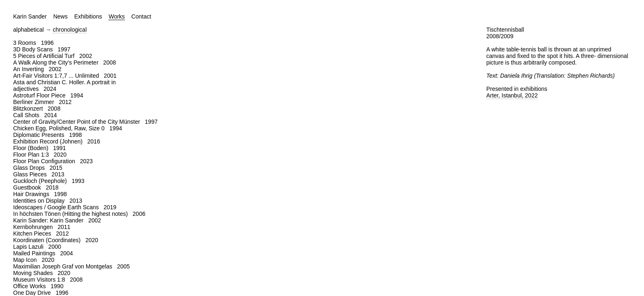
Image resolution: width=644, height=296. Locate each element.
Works (116, 16)
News (61, 16)
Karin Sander (30, 16)
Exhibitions (88, 16)
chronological (70, 30)
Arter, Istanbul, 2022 (512, 95)
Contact (141, 16)
